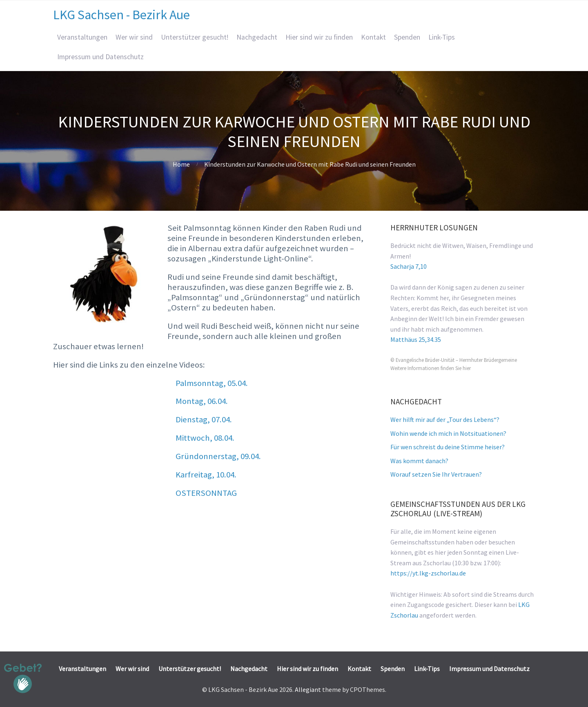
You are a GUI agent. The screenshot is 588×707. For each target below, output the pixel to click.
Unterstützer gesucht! (195, 37)
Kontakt (373, 37)
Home (181, 164)
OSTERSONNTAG (206, 493)
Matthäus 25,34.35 (416, 339)
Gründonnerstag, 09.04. (218, 456)
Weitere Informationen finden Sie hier (431, 368)
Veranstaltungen (82, 37)
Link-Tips (442, 37)
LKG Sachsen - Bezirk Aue (121, 15)
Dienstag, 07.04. (204, 419)
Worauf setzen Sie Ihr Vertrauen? (436, 474)
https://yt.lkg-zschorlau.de (428, 573)
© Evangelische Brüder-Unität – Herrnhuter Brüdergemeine (454, 360)
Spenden (407, 37)
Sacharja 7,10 (409, 266)
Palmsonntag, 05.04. (212, 383)
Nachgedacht (257, 37)
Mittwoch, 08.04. (205, 438)
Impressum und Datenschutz (100, 57)
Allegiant (308, 689)
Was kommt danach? (419, 461)
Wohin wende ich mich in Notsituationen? (448, 433)
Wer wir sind (134, 37)
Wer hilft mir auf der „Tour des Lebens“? (445, 419)
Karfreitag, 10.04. (206, 475)
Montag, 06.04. (202, 401)
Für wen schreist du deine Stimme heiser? (448, 447)
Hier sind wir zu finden (319, 37)
